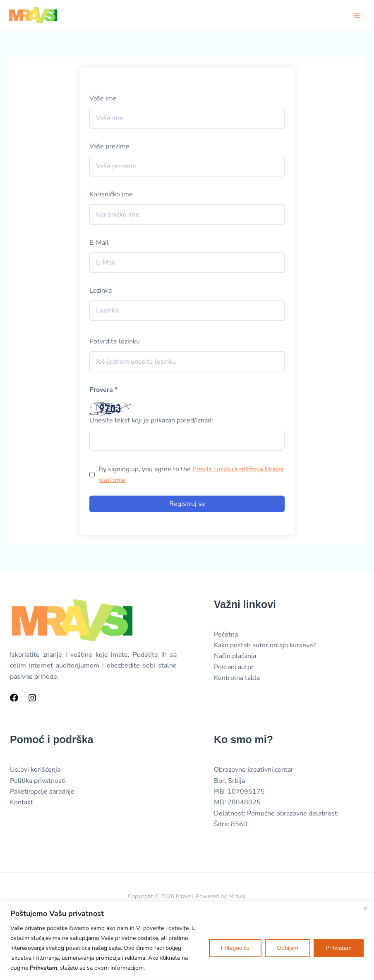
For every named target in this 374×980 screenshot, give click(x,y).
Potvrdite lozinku (115, 342)
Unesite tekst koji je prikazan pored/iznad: (151, 421)
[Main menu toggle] (357, 15)
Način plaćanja (235, 657)
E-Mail (99, 243)
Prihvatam (339, 948)
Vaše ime (103, 99)
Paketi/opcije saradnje (42, 792)
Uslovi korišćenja (35, 770)
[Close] (365, 908)
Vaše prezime (109, 147)
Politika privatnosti (38, 781)
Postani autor (234, 668)
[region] (187, 941)
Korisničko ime (111, 195)
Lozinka (101, 291)
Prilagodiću (235, 948)
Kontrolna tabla (237, 679)
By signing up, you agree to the (183, 475)
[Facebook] (14, 699)
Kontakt (22, 803)
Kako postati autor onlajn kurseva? (265, 646)
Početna (226, 635)
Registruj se (187, 504)
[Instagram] (32, 699)
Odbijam (288, 948)
